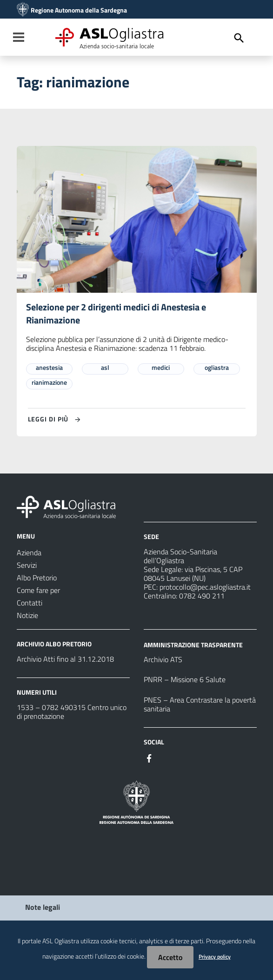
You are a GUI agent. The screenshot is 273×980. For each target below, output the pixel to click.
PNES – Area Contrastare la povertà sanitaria (200, 705)
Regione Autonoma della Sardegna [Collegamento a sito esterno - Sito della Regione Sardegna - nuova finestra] (79, 10)
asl (105, 368)
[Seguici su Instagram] (166, 758)
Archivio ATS (163, 660)
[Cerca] (239, 38)
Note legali (43, 908)
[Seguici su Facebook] (149, 758)
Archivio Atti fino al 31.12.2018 (65, 659)
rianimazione (49, 383)
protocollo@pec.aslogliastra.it (205, 587)
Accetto (170, 957)
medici (161, 368)
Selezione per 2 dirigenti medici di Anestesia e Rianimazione (116, 314)
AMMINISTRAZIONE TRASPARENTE (193, 645)
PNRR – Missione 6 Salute (185, 680)
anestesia (49, 368)
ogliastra (217, 368)
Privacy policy (215, 957)
